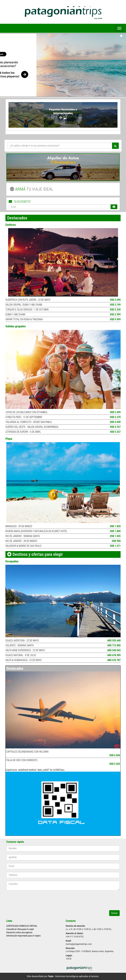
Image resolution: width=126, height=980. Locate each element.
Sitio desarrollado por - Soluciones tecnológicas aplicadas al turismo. (63, 976)
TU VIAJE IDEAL (32, 189)
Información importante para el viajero (24, 936)
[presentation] (27, 899)
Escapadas (12, 561)
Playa (9, 439)
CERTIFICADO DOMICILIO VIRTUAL (22, 926)
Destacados (15, 668)
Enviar (114, 913)
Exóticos (11, 225)
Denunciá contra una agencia (19, 932)
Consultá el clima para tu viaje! (20, 929)
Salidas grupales (16, 326)
